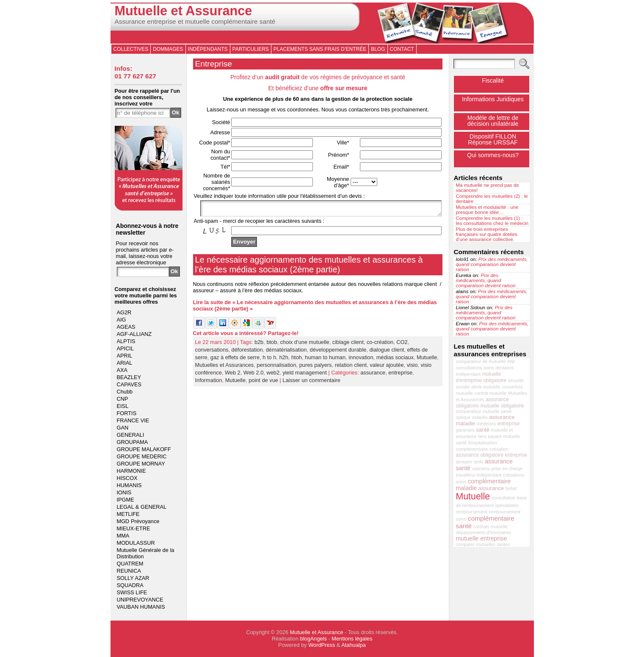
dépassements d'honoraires (483, 532)
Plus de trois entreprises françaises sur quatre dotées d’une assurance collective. (486, 234)
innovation (361, 360)
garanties (465, 430)
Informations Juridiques (493, 99)
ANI (511, 361)
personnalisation (276, 367)
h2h (284, 360)
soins (461, 482)
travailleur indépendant (478, 475)
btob (272, 345)
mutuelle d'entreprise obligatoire (481, 377)
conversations (212, 352)
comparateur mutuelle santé (484, 411)
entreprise (400, 375)
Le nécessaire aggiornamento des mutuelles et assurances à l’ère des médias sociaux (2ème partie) (309, 267)
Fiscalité (493, 80)
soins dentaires (499, 368)
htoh (297, 360)
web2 (273, 375)
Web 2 (233, 375)
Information (209, 383)
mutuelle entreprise (481, 538)
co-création (380, 345)
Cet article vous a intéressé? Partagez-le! (246, 336)
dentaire (464, 462)
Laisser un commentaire (311, 383)
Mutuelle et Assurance (184, 11)
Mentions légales (352, 639)
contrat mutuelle (490, 393)
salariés (480, 417)
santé (483, 430)
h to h (269, 360)
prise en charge (507, 468)
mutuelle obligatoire (502, 406)
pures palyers (316, 367)
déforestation (247, 352)
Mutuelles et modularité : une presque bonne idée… (487, 210)
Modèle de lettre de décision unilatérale (493, 121)
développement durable (338, 352)
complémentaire (472, 449)
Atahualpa (354, 645)
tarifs (479, 462)
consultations (469, 368)
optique (463, 417)
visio (412, 367)
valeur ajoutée (387, 367)
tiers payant (490, 436)
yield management (305, 375)
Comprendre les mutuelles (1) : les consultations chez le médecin (492, 221)
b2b (259, 345)
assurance (373, 375)
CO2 (402, 345)
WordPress (322, 645)
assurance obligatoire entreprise (491, 455)
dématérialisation (286, 352)
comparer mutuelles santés (483, 544)
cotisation (499, 449)
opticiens (481, 468)
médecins (486, 424)
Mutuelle (427, 360)
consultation (504, 498)
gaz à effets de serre (235, 360)
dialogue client (387, 352)
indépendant (468, 374)
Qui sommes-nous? (493, 155)
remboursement (471, 512)
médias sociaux (395, 360)
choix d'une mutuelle (304, 345)
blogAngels (314, 639)
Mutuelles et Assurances (225, 367)
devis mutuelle (486, 387)
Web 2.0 (253, 375)
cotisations (514, 475)
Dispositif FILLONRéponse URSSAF (493, 139)
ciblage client (348, 345)
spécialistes (507, 505)
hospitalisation (483, 443)
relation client (351, 367)
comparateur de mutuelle (481, 361)
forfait (511, 488)
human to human (325, 360)
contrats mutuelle (491, 527)
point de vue (263, 383)
